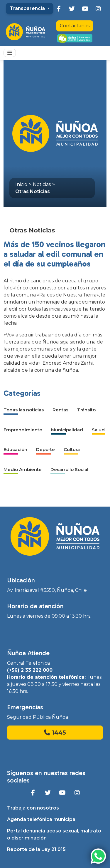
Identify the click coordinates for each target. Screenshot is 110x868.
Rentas (60, 410)
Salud (98, 430)
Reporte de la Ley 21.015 (36, 849)
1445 (55, 733)
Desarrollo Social (69, 469)
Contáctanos (75, 26)
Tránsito (86, 410)
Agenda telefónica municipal (42, 819)
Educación (15, 449)
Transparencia (28, 8)
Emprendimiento (23, 430)
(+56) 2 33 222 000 (30, 670)
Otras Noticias (33, 191)
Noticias (42, 184)
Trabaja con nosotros (33, 808)
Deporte (45, 449)
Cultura (72, 449)
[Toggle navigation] (10, 53)
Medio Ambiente (23, 469)
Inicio (21, 184)
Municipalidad (67, 430)
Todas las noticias (24, 410)
